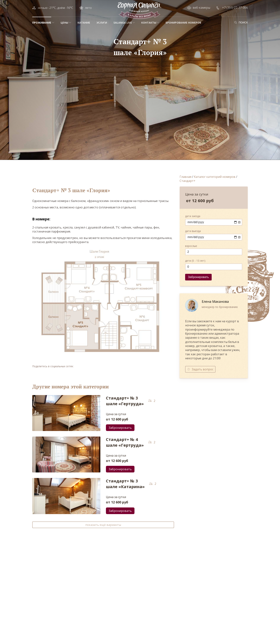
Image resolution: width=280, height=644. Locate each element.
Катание (84, 23)
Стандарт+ (188, 181)
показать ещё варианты (103, 525)
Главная (185, 177)
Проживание (42, 23)
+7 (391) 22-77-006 (235, 8)
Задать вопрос (203, 369)
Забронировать (120, 428)
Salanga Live (123, 23)
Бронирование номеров (183, 23)
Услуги (102, 23)
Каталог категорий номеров (215, 177)
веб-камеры (201, 8)
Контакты (149, 23)
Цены (64, 23)
